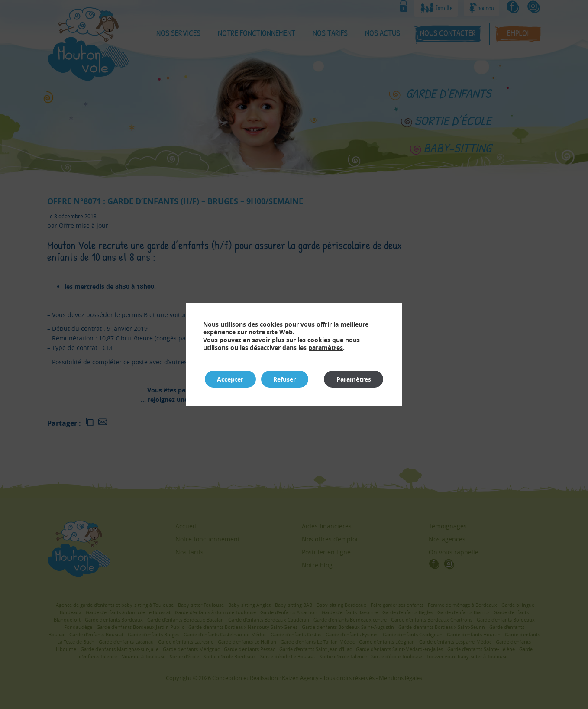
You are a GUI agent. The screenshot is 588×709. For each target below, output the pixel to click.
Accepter (231, 379)
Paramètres (353, 379)
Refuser (287, 379)
